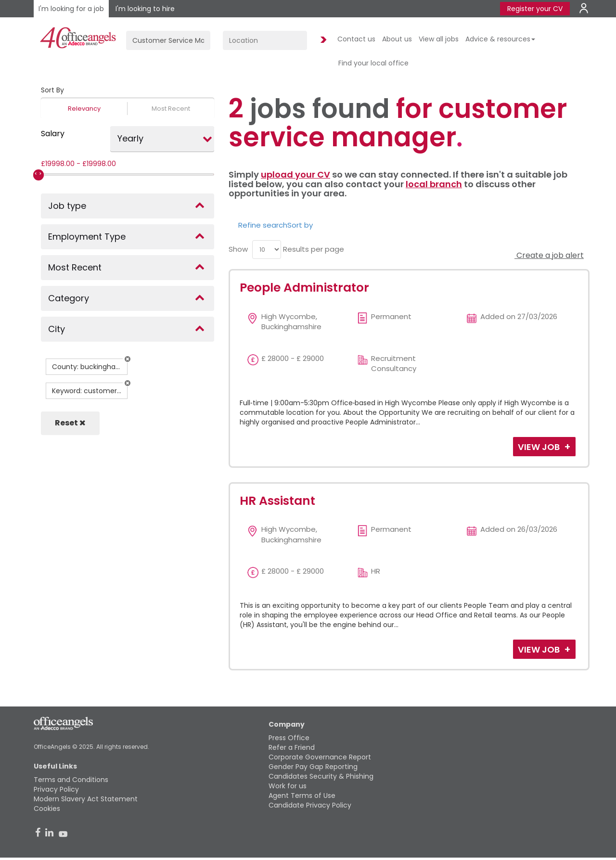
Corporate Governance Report (320, 757)
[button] (128, 359)
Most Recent (171, 109)
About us (397, 39)
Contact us (356, 39)
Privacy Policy (56, 789)
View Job (540, 447)
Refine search (263, 225)
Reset (70, 423)
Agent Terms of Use (302, 796)
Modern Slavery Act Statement (86, 799)
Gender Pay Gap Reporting (313, 767)
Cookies (47, 809)
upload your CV (295, 174)
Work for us (288, 786)
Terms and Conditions (71, 780)
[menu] (267, 250)
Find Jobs (322, 40)
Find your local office (373, 63)
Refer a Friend (292, 747)
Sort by (300, 225)
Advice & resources (500, 39)
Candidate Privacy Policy (310, 805)
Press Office (289, 738)
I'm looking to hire (145, 9)
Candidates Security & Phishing (321, 776)
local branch (434, 184)
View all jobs (439, 39)
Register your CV (535, 9)
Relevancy (84, 109)
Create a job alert (549, 255)
